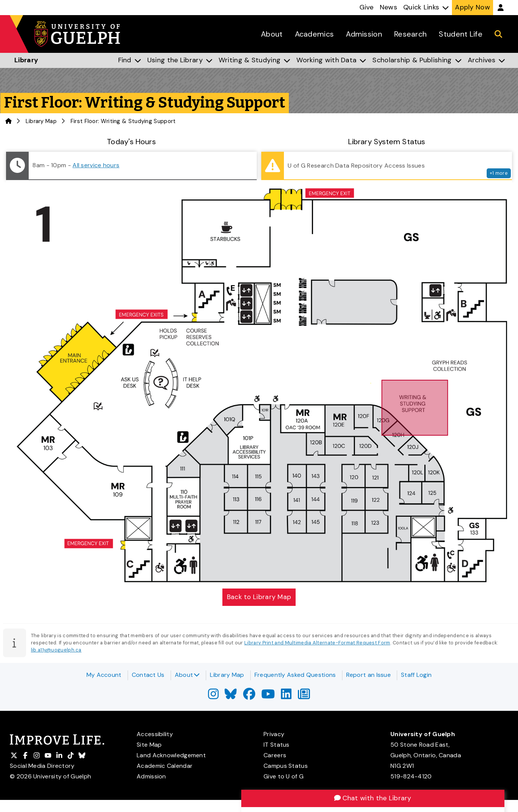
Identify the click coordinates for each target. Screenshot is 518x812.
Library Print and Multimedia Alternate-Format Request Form (317, 643)
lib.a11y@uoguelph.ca (56, 651)
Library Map (41, 121)
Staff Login (416, 675)
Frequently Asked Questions (295, 675)
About (187, 675)
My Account (104, 675)
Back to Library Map (259, 597)
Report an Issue (369, 675)
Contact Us (148, 675)
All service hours (96, 165)
